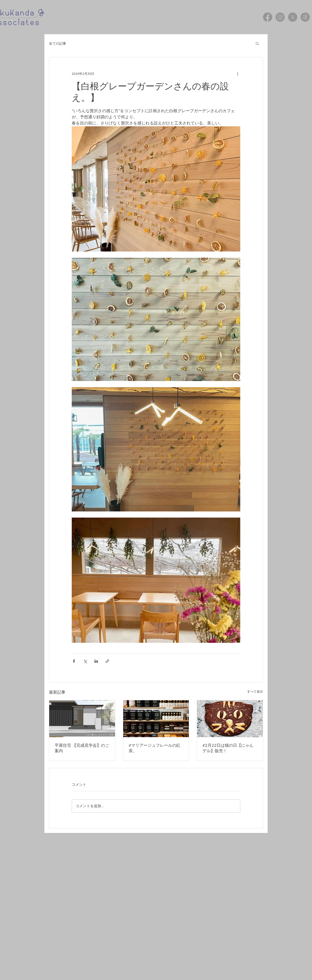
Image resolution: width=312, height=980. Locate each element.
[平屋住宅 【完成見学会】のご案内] (82, 719)
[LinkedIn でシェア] (96, 661)
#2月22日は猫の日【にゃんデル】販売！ (228, 748)
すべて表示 (255, 692)
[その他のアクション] (238, 74)
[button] (257, 43)
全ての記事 (58, 43)
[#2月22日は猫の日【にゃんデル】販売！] (230, 719)
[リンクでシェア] (107, 661)
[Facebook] (268, 17)
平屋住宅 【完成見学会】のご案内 (82, 748)
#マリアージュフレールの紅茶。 (155, 748)
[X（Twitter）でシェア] (85, 661)
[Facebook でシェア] (74, 661)
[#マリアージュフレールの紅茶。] (156, 719)
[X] (293, 17)
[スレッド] (305, 17)
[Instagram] (280, 17)
